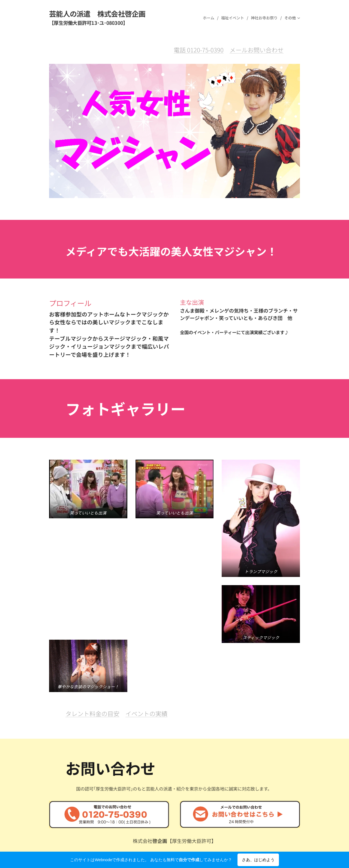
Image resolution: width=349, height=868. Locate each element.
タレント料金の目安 (92, 606)
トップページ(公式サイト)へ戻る (153, 800)
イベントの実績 (146, 606)
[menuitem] (210, 18)
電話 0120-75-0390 (199, 50)
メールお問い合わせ (257, 50)
